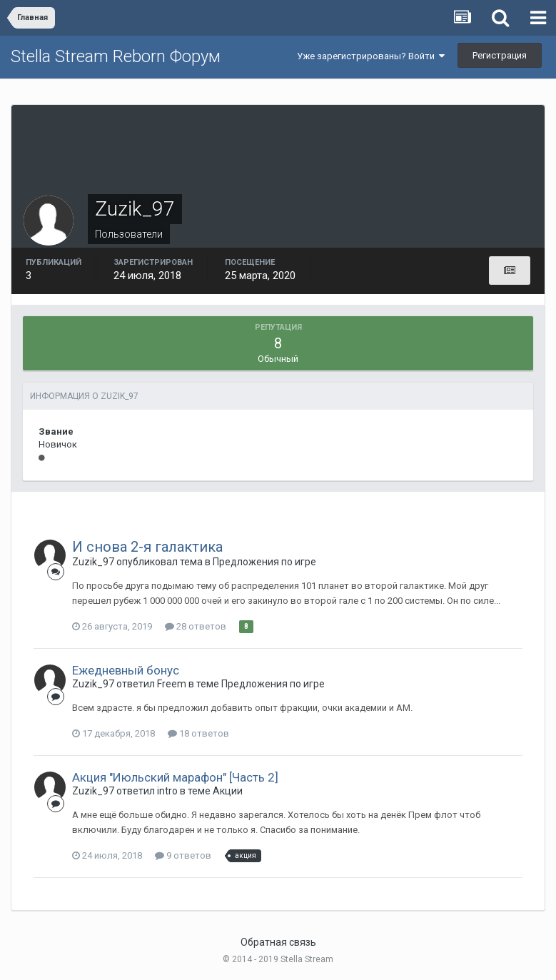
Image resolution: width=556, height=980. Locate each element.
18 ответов (198, 733)
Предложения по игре (264, 562)
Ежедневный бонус (126, 670)
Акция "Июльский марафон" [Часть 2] (175, 777)
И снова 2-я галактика (147, 547)
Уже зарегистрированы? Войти (371, 56)
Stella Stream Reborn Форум (116, 56)
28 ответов (196, 626)
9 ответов (183, 855)
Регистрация (500, 55)
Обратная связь (278, 942)
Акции (228, 791)
